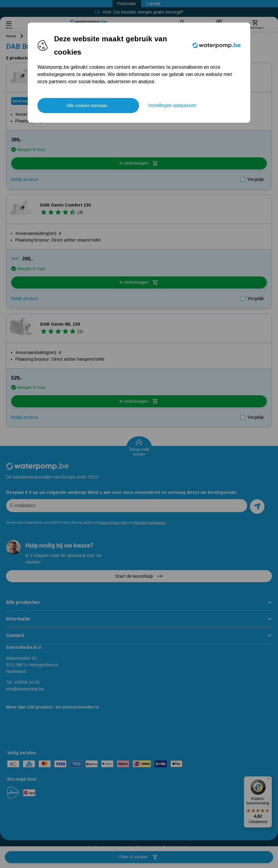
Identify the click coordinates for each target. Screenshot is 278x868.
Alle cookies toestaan (87, 106)
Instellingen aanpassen (172, 105)
